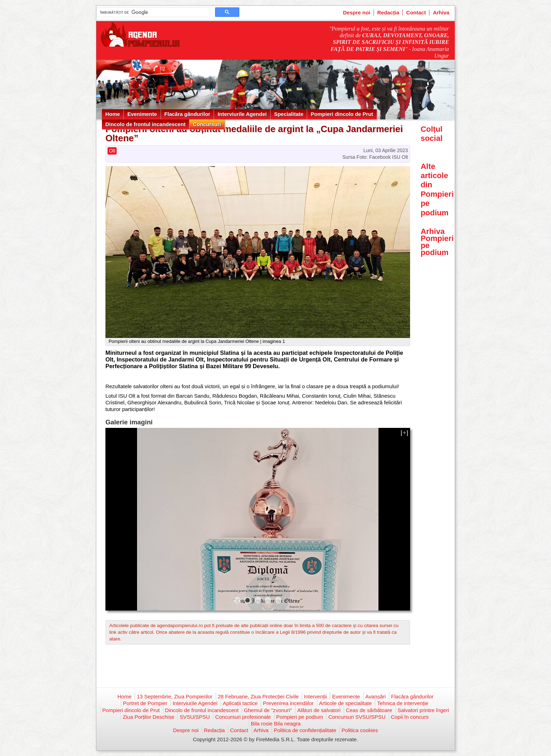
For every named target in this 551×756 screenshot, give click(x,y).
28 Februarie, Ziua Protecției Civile (258, 696)
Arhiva (441, 12)
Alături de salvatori (319, 710)
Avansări (376, 696)
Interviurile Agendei (242, 114)
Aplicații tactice (240, 703)
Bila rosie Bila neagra (276, 724)
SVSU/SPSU (195, 717)
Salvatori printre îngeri (423, 710)
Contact (416, 12)
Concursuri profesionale (243, 717)
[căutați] (153, 12)
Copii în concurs (410, 717)
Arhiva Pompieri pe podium (437, 242)
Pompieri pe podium (300, 717)
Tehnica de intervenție (403, 703)
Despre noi (357, 12)
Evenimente (142, 114)
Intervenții (315, 696)
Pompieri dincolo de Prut (342, 114)
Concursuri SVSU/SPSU (357, 717)
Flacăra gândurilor (187, 114)
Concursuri (207, 124)
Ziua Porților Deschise (148, 717)
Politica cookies (360, 730)
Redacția (388, 12)
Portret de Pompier (145, 703)
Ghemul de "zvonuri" (268, 710)
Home (113, 114)
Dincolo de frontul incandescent (145, 124)
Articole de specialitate (345, 703)
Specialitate (289, 114)
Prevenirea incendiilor (288, 703)
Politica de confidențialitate (305, 730)
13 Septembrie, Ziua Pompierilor (174, 696)
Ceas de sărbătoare (369, 710)
